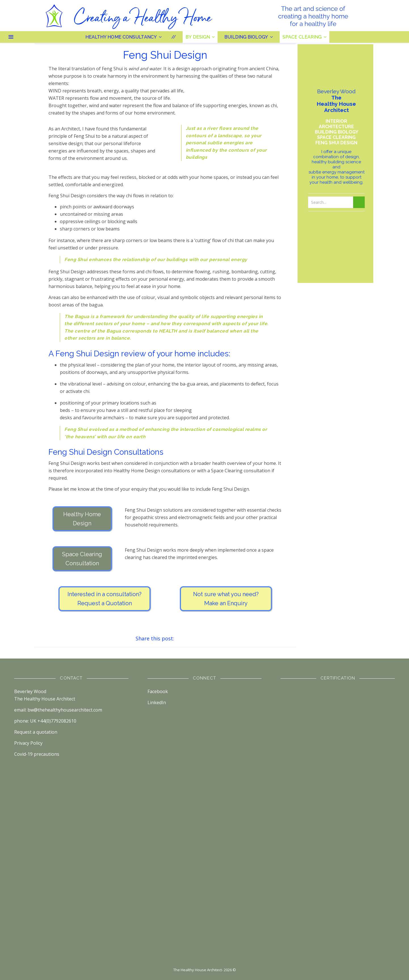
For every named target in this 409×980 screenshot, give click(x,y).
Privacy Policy (28, 743)
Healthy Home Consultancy (121, 37)
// (174, 37)
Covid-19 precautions (37, 754)
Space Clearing (302, 37)
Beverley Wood (30, 691)
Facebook (158, 691)
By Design (198, 37)
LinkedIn (157, 702)
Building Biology (246, 37)
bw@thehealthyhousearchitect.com (65, 710)
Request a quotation (36, 732)
